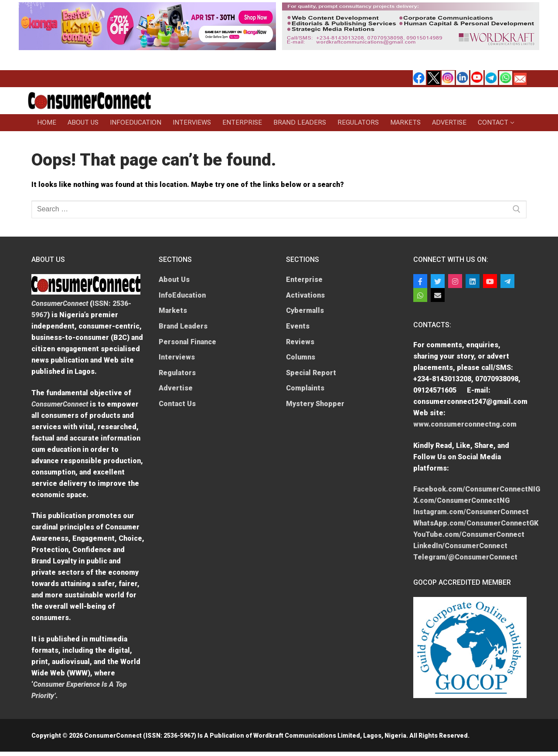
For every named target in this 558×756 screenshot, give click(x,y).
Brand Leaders (183, 326)
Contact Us (177, 404)
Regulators (177, 373)
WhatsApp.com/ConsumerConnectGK (476, 523)
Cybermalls (305, 310)
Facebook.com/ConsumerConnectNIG (477, 489)
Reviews (300, 342)
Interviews (177, 357)
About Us (174, 280)
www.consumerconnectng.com (465, 424)
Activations (305, 295)
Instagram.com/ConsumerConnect (471, 512)
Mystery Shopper (315, 404)
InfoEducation (182, 295)
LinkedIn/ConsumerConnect (460, 546)
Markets (173, 310)
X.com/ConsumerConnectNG (461, 500)
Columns (301, 357)
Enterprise (304, 280)
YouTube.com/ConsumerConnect (469, 534)
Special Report (311, 373)
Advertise (176, 388)
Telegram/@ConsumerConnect (465, 557)
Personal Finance (187, 342)
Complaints (305, 388)
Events (298, 326)
